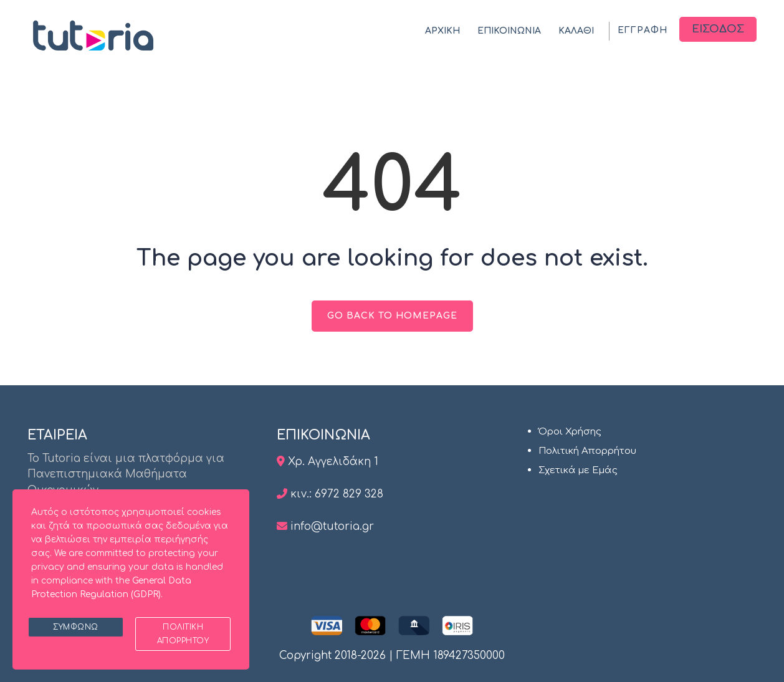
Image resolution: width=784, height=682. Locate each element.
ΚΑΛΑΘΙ (576, 31)
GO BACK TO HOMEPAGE (392, 316)
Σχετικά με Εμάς (578, 470)
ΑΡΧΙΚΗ (442, 31)
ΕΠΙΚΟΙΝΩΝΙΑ (509, 31)
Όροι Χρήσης (570, 432)
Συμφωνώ (76, 627)
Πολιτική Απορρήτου (587, 451)
